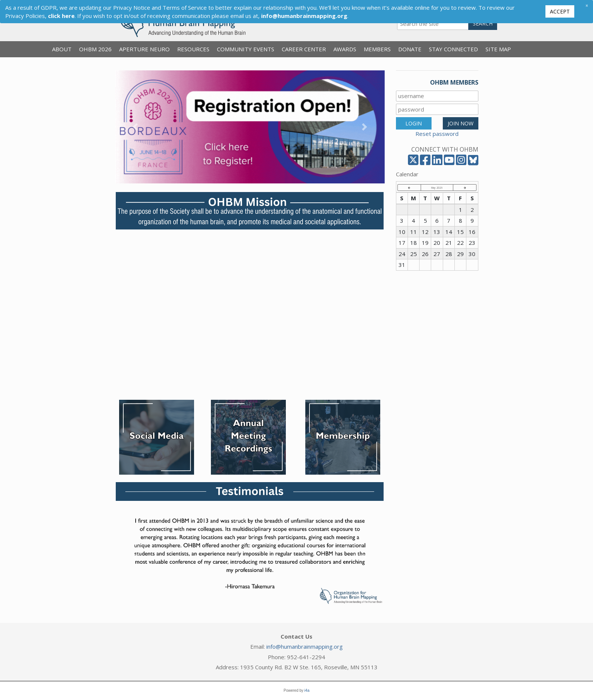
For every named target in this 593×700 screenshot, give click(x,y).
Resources (193, 49)
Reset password (437, 134)
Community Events (246, 49)
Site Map (498, 49)
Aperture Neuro (144, 49)
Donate (410, 49)
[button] (135, 127)
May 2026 (437, 188)
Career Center (304, 49)
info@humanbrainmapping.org (305, 646)
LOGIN (414, 123)
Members (377, 49)
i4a (307, 690)
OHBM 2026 (95, 49)
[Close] (587, 5)
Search (483, 23)
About (62, 49)
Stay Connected (453, 49)
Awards (345, 49)
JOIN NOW (461, 123)
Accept (560, 11)
